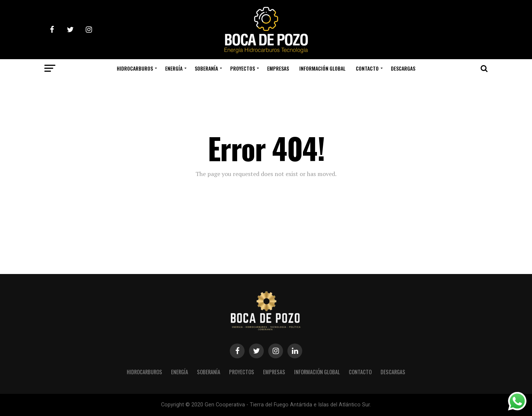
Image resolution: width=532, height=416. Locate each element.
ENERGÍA (174, 68)
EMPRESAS (278, 68)
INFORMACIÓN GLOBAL (322, 68)
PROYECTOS (243, 68)
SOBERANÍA (206, 68)
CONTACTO (367, 68)
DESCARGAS (403, 68)
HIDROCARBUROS (135, 68)
